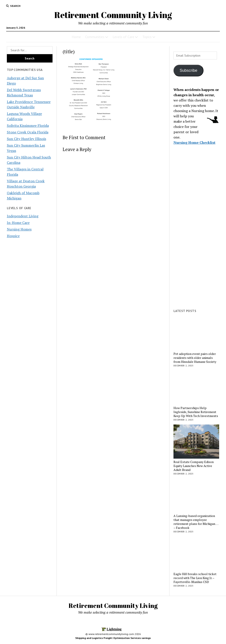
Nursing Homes (19, 229)
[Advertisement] (196, 238)
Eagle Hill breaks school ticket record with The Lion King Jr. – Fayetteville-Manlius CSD (195, 578)
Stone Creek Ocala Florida (28, 132)
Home (76, 37)
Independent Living (23, 216)
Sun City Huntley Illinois (26, 139)
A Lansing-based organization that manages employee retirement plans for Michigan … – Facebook (196, 522)
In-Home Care (18, 223)
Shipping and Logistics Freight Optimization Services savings (113, 638)
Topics (147, 37)
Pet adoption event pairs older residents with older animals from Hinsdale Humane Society (195, 358)
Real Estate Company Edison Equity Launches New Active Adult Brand (194, 466)
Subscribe (188, 70)
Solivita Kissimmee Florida (28, 125)
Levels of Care (123, 37)
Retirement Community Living (113, 15)
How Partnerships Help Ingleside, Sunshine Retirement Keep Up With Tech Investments (196, 412)
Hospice (13, 236)
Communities (95, 37)
